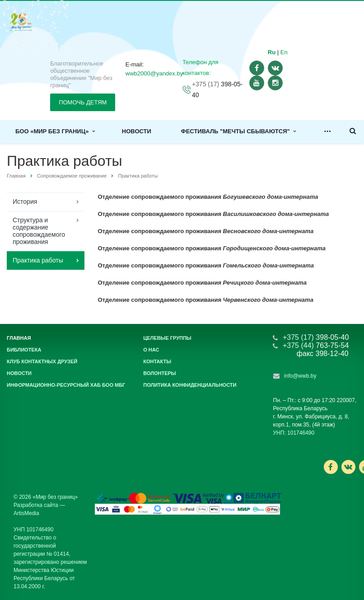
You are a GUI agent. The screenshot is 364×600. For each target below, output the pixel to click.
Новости (137, 131)
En (284, 52)
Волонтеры (159, 373)
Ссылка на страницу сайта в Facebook (331, 467)
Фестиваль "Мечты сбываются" (238, 131)
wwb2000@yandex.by (154, 73)
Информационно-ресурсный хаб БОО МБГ (66, 385)
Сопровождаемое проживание (72, 176)
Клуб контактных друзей (42, 361)
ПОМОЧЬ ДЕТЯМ (83, 102)
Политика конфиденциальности (190, 385)
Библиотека (24, 350)
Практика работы (38, 260)
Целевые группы (167, 338)
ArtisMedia (26, 513)
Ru (272, 52)
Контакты (157, 361)
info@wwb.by (300, 376)
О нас (151, 350)
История (25, 202)
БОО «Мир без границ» (55, 131)
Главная (16, 176)
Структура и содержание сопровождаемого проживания (39, 231)
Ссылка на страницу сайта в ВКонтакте (348, 466)
